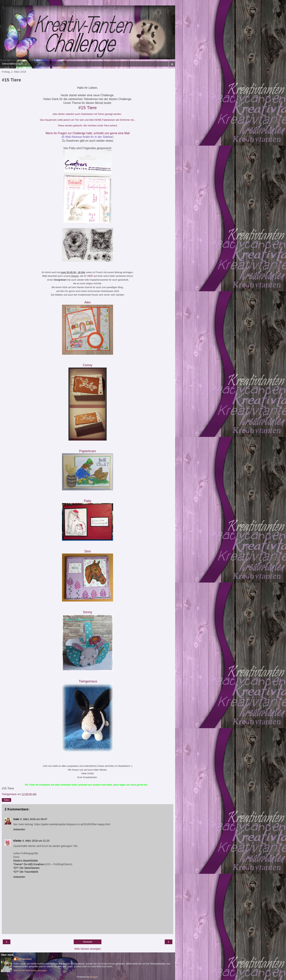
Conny (88, 365)
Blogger (94, 977)
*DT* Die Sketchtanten (26, 868)
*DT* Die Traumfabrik (26, 872)
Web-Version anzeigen (88, 949)
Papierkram (88, 451)
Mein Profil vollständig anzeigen (30, 970)
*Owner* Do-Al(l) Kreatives (29, 864)
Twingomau (88, 681)
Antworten (19, 829)
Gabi (16, 819)
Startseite (88, 942)
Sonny (87, 612)
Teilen (6, 800)
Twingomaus (24, 959)
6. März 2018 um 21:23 (36, 841)
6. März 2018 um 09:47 (34, 819)
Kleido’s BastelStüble (26, 861)
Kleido (17, 841)
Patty (87, 501)
